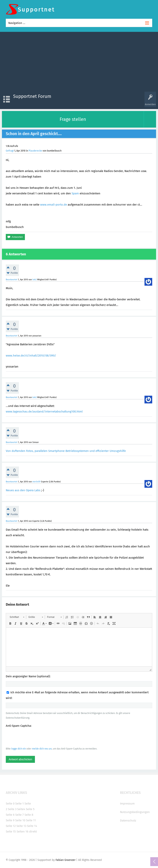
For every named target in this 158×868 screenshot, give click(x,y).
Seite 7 (19, 815)
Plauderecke (35, 151)
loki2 (35, 280)
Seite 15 (11, 832)
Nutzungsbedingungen (135, 812)
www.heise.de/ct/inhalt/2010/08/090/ (31, 356)
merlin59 (36, 482)
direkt (33, 832)
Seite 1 (19, 804)
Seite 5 (30, 809)
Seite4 (21, 809)
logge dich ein (19, 749)
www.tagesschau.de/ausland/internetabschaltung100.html (44, 412)
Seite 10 (20, 820)
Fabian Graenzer (65, 860)
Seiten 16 (22, 832)
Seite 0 (10, 804)
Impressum (127, 804)
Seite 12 (11, 826)
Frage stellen (73, 119)
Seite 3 (12, 809)
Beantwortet (12, 280)
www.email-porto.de (54, 205)
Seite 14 (32, 826)
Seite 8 (29, 815)
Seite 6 (10, 815)
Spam (75, 193)
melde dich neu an (42, 749)
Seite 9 (10, 820)
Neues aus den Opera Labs (23, 490)
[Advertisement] (79, 63)
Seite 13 (21, 826)
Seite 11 (31, 820)
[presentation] (35, 737)
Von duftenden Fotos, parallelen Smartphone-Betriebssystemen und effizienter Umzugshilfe (66, 451)
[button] (17, 617)
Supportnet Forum (32, 96)
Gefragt (10, 151)
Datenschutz (128, 821)
